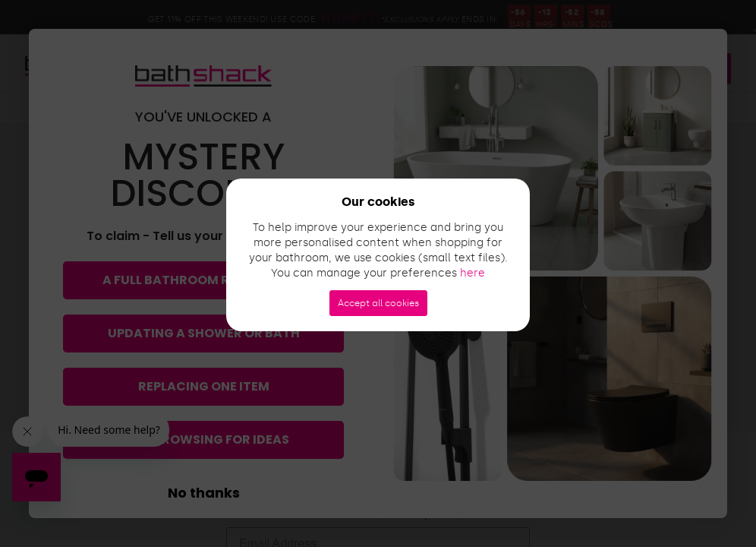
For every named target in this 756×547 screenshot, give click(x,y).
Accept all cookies (378, 303)
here (472, 273)
